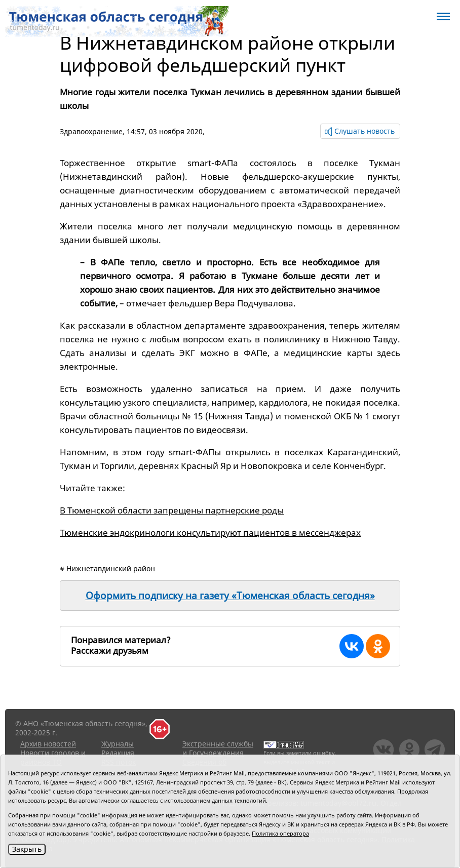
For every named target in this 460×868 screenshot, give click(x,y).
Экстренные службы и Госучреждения (218, 748)
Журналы (118, 744)
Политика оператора (280, 833)
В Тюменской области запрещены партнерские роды (172, 510)
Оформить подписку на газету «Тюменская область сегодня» (230, 596)
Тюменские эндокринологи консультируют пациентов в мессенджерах (210, 532)
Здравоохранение (91, 131)
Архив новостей (48, 744)
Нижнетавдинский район (111, 568)
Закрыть (27, 849)
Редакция (118, 753)
